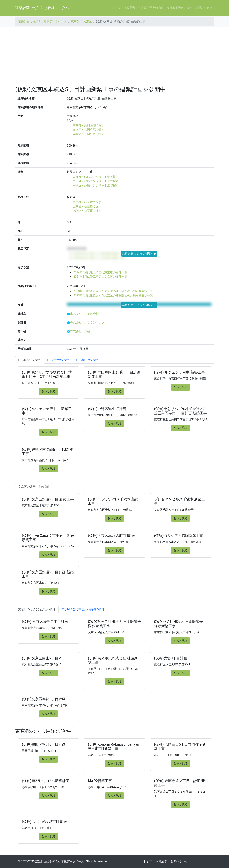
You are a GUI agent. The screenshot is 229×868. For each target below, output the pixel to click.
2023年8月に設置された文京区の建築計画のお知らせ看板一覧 (113, 295)
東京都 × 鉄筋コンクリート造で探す (96, 177)
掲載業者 (129, 8)
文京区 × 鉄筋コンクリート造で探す (96, 181)
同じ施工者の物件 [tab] (88, 360)
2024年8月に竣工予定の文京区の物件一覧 (100, 277)
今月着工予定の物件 (179, 8)
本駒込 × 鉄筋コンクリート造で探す (96, 185)
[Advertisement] (114, 57)
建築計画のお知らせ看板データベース (46, 8)
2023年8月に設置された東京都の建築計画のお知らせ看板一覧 (113, 291)
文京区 (88, 21)
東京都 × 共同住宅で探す (88, 125)
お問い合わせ (204, 8)
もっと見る (48, 391)
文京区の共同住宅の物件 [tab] (34, 487)
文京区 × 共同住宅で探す (88, 130)
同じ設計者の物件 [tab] (59, 360)
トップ (116, 8)
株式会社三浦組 (80, 331)
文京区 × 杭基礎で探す (87, 206)
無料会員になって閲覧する (139, 254)
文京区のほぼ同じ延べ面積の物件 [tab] (83, 609)
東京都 (75, 21)
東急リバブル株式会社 (84, 314)
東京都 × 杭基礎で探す (87, 202)
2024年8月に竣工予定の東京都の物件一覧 (100, 272)
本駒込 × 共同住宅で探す (88, 134)
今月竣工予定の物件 (151, 8)
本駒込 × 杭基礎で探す (87, 211)
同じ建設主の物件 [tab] (30, 360)
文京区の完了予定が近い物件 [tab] (37, 609)
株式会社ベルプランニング (87, 322)
